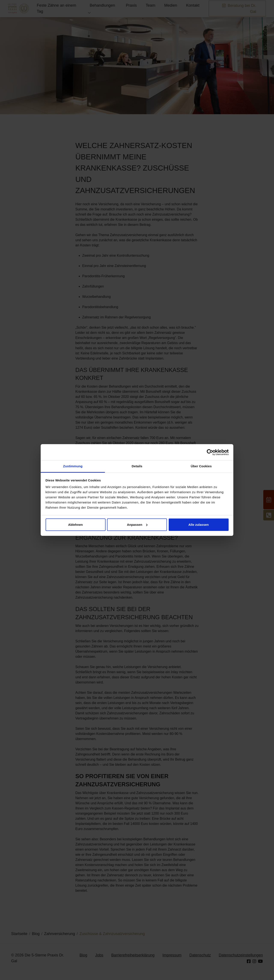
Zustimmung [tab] (73, 466)
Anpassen (137, 525)
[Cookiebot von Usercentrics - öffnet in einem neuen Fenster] (210, 452)
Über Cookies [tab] (201, 466)
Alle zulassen (199, 525)
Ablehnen (75, 525)
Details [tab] (137, 466)
